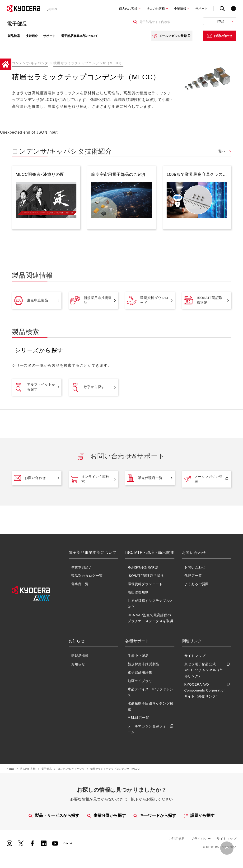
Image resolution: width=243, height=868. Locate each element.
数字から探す (88, 387)
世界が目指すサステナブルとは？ (150, 604)
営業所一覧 (80, 584)
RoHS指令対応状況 (143, 567)
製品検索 (14, 36)
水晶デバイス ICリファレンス (151, 692)
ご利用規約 (177, 839)
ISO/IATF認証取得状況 (203, 300)
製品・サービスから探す (54, 815)
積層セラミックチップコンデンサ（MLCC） (88, 63)
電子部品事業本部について (79, 36)
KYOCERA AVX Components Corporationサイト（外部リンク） (208, 691)
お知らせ (78, 664)
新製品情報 (80, 656)
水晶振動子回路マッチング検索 (150, 706)
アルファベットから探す (34, 387)
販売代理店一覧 (145, 478)
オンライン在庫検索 (90, 479)
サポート (201, 9)
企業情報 (180, 9)
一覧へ (221, 151)
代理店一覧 (193, 576)
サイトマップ (195, 656)
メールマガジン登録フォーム (151, 729)
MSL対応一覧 (138, 718)
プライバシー (201, 839)
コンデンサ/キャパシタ (30, 63)
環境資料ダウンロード (148, 300)
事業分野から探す (106, 815)
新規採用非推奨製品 (91, 300)
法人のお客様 (156, 9)
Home (10, 769)
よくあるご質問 (197, 584)
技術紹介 (32, 36)
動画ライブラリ (140, 681)
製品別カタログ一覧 (87, 576)
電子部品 (47, 769)
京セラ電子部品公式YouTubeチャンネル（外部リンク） (208, 670)
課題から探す (199, 815)
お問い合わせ (220, 36)
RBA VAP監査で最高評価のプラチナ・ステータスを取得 (150, 618)
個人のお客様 (128, 9)
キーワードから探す (155, 815)
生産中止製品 (31, 300)
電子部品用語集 (140, 672)
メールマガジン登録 (172, 36)
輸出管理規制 (138, 592)
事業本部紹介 (82, 567)
